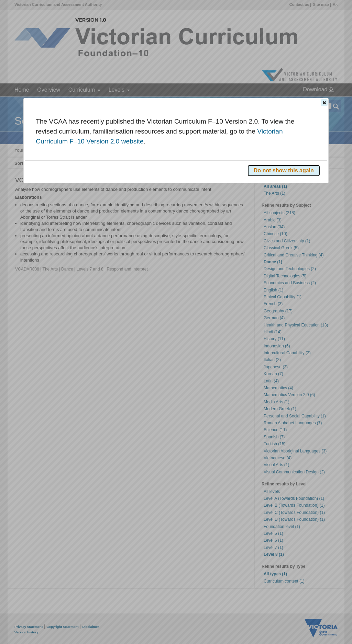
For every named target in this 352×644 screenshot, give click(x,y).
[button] (324, 103)
